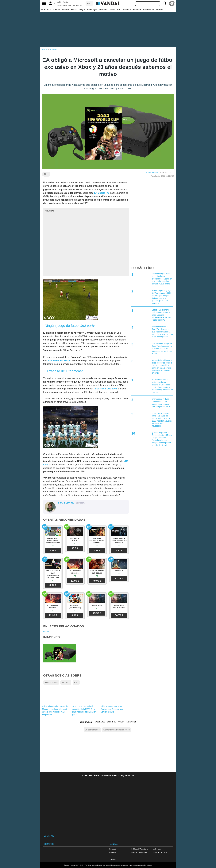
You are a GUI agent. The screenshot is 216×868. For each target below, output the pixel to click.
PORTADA (46, 10)
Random (127, 10)
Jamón (65, 2)
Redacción (113, 849)
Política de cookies (160, 852)
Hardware (137, 10)
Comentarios (86, 722)
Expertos (112, 722)
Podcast (160, 10)
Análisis (66, 10)
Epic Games (77, 6)
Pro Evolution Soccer (60, 361)
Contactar (113, 852)
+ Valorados (99, 722)
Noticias (56, 10)
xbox (76, 682)
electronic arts (51, 682)
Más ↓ (89, 3)
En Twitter (131, 722)
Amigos (121, 722)
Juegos (82, 10)
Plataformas (149, 10)
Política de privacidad (139, 852)
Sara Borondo (152, 173)
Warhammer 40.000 (64, 6)
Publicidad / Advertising (140, 849)
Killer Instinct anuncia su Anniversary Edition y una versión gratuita (112, 709)
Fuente (46, 632)
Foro (119, 10)
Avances (103, 10)
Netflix (59, 2)
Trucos (112, 10)
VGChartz (113, 859)
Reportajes (92, 10)
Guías (74, 10)
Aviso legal (157, 849)
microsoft (66, 682)
